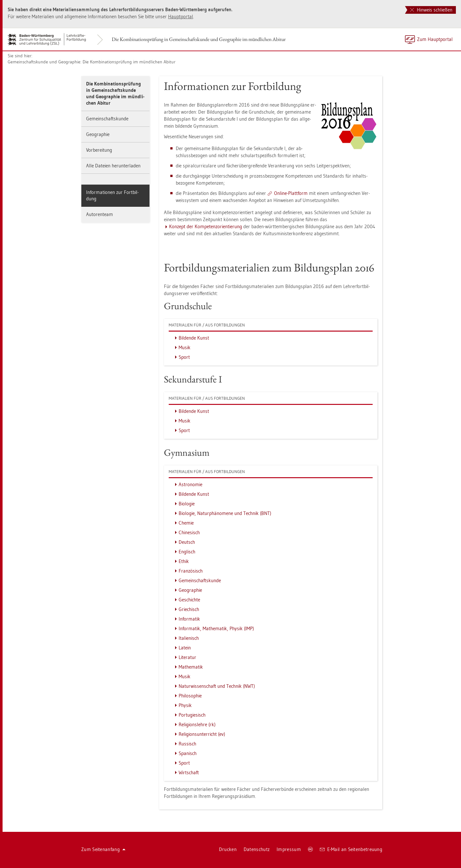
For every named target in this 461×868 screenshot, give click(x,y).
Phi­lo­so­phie (190, 696)
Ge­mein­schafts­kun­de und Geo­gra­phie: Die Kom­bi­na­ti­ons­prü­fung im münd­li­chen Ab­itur (92, 62)
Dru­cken (228, 849)
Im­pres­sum (289, 849)
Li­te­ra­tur (187, 657)
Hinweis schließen (431, 10)
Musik (185, 347)
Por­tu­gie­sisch (192, 715)
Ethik (184, 561)
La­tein (185, 648)
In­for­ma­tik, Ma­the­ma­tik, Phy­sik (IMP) (216, 628)
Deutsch (187, 542)
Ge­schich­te (189, 600)
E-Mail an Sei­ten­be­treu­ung (351, 849)
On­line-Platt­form (291, 193)
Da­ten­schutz (257, 849)
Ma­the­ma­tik (191, 667)
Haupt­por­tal (181, 16)
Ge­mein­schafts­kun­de (107, 119)
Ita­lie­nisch (189, 638)
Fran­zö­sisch (191, 571)
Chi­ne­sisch (189, 532)
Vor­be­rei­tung (99, 150)
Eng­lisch (187, 552)
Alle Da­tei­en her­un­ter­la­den (113, 166)
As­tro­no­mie (190, 484)
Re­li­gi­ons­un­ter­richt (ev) (202, 734)
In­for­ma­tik (189, 619)
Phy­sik (185, 705)
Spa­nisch (188, 753)
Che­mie (186, 523)
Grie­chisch (189, 609)
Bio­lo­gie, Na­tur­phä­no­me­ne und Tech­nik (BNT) (225, 513)
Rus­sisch (187, 744)
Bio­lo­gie (187, 504)
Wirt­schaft (189, 772)
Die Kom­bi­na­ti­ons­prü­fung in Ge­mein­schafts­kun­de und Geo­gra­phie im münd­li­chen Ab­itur (199, 39)
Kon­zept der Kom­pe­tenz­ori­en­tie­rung (206, 226)
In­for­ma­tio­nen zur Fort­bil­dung (112, 195)
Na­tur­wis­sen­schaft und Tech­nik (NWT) (217, 686)
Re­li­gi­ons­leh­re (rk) (197, 724)
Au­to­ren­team (100, 214)
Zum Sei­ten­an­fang (103, 849)
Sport (184, 357)
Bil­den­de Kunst (194, 338)
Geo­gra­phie (98, 134)
